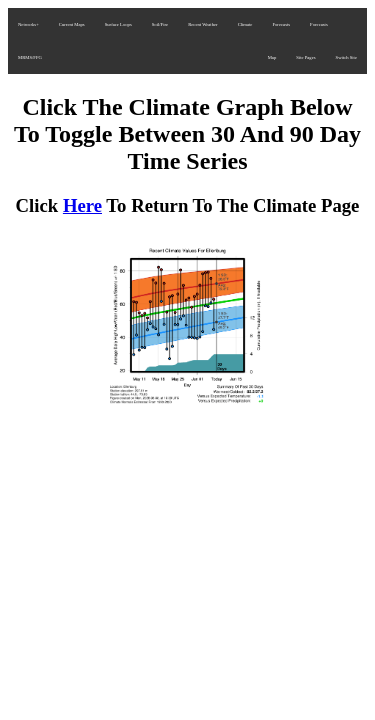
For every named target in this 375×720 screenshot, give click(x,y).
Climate (245, 24)
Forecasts (281, 24)
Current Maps (72, 24)
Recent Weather (203, 24)
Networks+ (28, 24)
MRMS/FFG (30, 57)
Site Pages (305, 57)
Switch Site (346, 57)
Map (272, 57)
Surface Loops (118, 24)
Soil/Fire (160, 24)
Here (82, 205)
